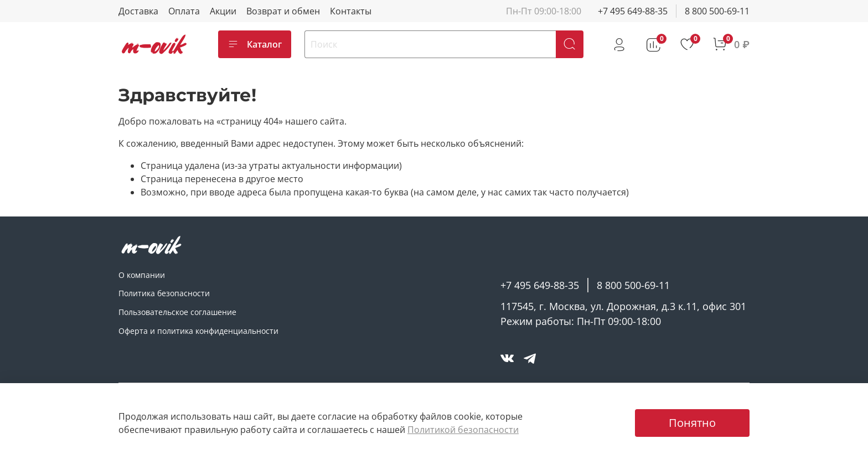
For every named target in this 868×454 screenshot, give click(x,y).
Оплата (184, 11)
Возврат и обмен (283, 11)
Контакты (351, 11)
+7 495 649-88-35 (633, 11)
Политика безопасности (164, 293)
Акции (223, 11)
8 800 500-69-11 (717, 11)
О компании (142, 275)
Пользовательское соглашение (177, 312)
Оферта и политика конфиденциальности (198, 331)
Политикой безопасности (463, 430)
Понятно (692, 423)
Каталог (255, 44)
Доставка (138, 11)
